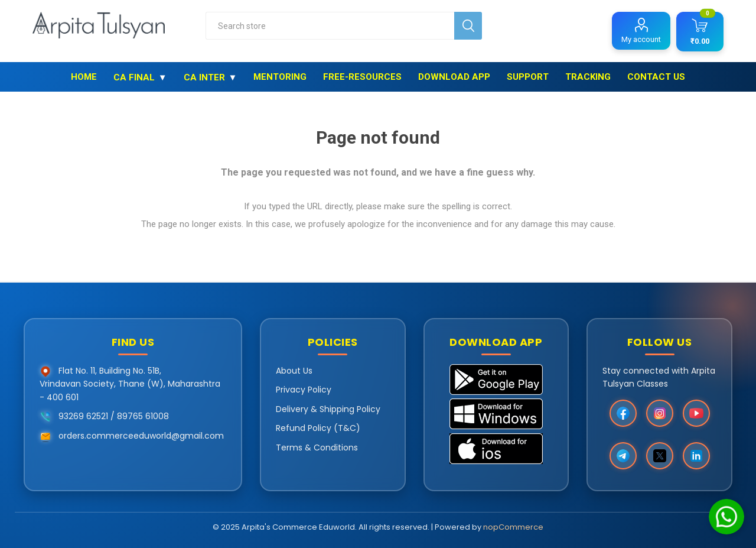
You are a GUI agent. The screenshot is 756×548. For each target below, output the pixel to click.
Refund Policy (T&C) (318, 428)
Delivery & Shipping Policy (328, 409)
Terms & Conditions (317, 448)
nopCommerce (513, 527)
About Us (294, 371)
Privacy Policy (304, 390)
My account (641, 39)
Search (468, 26)
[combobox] (330, 26)
